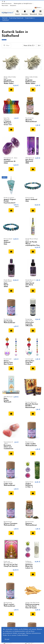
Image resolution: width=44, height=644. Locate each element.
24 (39, 45)
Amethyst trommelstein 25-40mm (10, 161)
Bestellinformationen (7, 4)
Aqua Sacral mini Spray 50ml (30, 285)
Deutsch (38, 8)
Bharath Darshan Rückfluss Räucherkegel (32, 406)
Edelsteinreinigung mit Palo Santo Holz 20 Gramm (32, 606)
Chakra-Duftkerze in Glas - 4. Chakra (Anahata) (29, 487)
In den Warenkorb (11, 90)
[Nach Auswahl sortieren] (29, 45)
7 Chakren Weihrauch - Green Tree (8, 123)
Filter (6, 45)
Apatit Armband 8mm (7, 242)
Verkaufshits (13, 6)
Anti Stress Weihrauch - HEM (30, 161)
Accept (7, 639)
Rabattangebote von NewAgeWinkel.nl (23, 4)
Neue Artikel (5, 6)
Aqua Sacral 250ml (6, 285)
